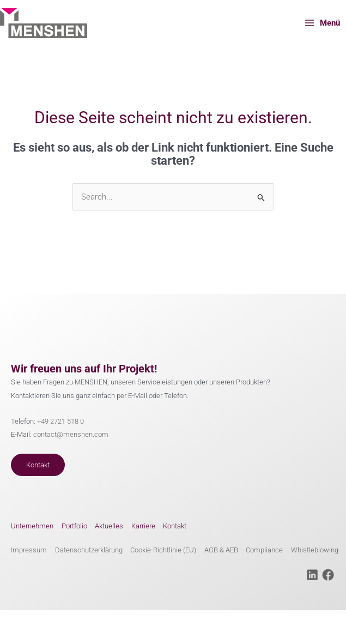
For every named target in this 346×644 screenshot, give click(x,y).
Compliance (264, 550)
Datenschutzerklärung (89, 550)
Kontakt (38, 465)
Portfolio (74, 526)
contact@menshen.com (71, 434)
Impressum (29, 550)
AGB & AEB (221, 550)
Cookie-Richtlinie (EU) (163, 550)
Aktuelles (109, 526)
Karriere (143, 526)
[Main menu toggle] (322, 23)
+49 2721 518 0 (60, 421)
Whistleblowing (315, 550)
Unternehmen (32, 526)
